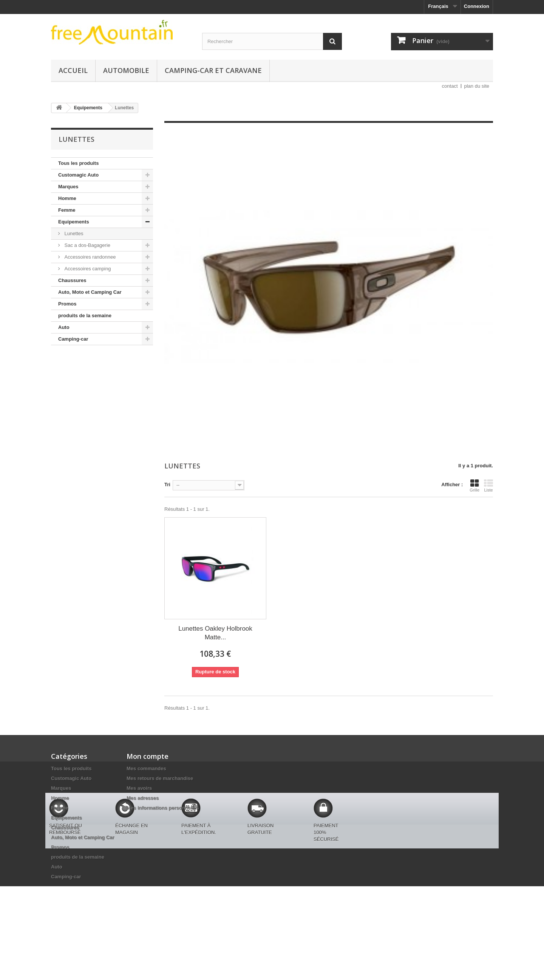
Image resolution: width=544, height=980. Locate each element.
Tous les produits (78, 163)
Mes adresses (143, 798)
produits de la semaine (85, 316)
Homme (67, 198)
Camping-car (73, 339)
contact (450, 86)
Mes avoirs (139, 788)
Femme (67, 210)
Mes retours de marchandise (160, 778)
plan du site (477, 86)
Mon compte (148, 756)
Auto (64, 327)
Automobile (126, 70)
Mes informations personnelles (163, 808)
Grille (474, 485)
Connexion (477, 6)
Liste (488, 485)
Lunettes (73, 233)
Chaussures (72, 280)
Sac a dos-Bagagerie (87, 245)
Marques (68, 187)
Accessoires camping (87, 269)
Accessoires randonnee (89, 257)
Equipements (74, 222)
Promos (67, 304)
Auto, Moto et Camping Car (90, 292)
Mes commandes (146, 768)
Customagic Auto (78, 175)
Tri (167, 485)
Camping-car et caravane (213, 70)
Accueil (73, 70)
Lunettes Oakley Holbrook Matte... (215, 633)
